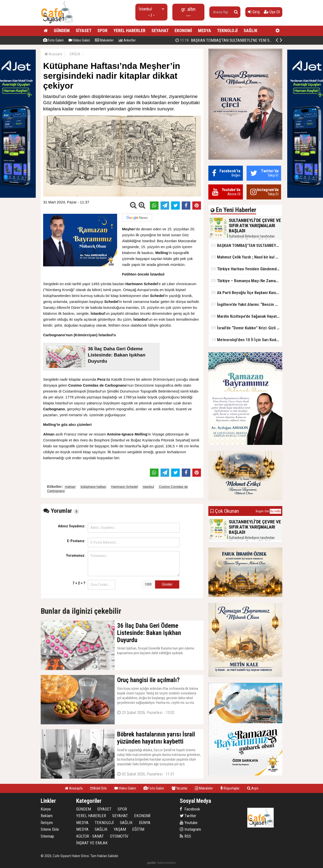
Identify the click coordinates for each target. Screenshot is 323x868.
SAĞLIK (251, 30)
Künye (46, 809)
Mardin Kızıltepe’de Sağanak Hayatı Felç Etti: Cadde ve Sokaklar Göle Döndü (247, 316)
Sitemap (47, 836)
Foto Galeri (53, 40)
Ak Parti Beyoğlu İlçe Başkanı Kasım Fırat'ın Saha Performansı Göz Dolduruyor (247, 292)
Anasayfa (53, 54)
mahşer (70, 487)
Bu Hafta (275, 511)
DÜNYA (145, 823)
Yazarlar (179, 788)
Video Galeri (79, 40)
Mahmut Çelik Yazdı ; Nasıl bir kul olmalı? (247, 257)
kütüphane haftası (93, 487)
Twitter (188, 816)
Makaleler (104, 40)
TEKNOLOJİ (227, 30)
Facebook (190, 809)
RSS (185, 836)
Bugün (260, 511)
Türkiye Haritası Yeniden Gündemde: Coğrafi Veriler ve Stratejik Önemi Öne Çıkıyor (247, 269)
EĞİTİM (138, 829)
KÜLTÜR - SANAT (90, 836)
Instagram (190, 829)
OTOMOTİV (119, 836)
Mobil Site (99, 788)
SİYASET (84, 30)
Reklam (47, 816)
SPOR (102, 30)
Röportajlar (230, 788)
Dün (267, 511)
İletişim (47, 823)
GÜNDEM (62, 30)
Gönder (167, 584)
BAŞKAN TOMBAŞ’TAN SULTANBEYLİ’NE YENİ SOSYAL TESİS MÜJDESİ (242, 40)
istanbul (148, 487)
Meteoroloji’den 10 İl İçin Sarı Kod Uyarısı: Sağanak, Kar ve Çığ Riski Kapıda (247, 340)
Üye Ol (272, 12)
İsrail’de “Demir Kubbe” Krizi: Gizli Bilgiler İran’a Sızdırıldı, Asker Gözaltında (247, 328)
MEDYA (205, 30)
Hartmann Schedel (125, 487)
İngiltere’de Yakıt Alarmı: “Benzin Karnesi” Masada (247, 304)
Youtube (189, 823)
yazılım (152, 863)
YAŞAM (120, 829)
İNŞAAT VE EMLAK (92, 843)
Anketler (127, 40)
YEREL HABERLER (129, 30)
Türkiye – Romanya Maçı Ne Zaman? (245, 281)
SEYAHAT (160, 30)
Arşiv (253, 788)
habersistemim (167, 863)
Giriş (254, 12)
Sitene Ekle (50, 829)
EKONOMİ (183, 30)
